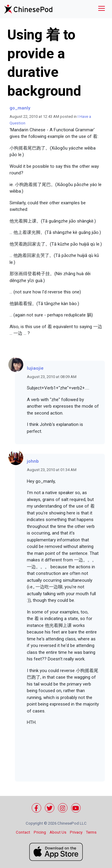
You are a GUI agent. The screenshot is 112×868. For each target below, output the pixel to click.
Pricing (40, 832)
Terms (91, 832)
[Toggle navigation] (102, 9)
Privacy (76, 832)
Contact (23, 832)
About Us (58, 832)
